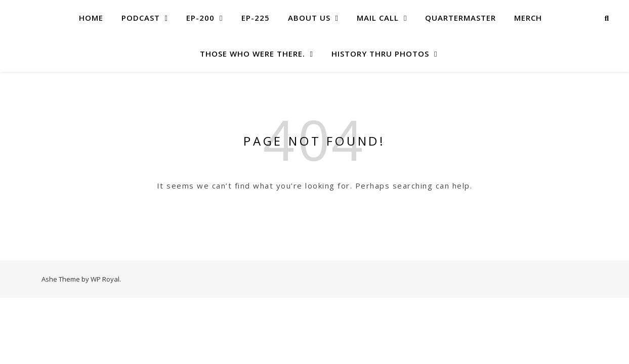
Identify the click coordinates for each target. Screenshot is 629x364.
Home (91, 18)
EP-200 (200, 18)
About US (309, 18)
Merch (528, 18)
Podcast (141, 18)
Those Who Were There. (253, 54)
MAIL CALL (378, 18)
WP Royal (105, 279)
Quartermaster (460, 18)
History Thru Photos (380, 54)
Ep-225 (256, 18)
